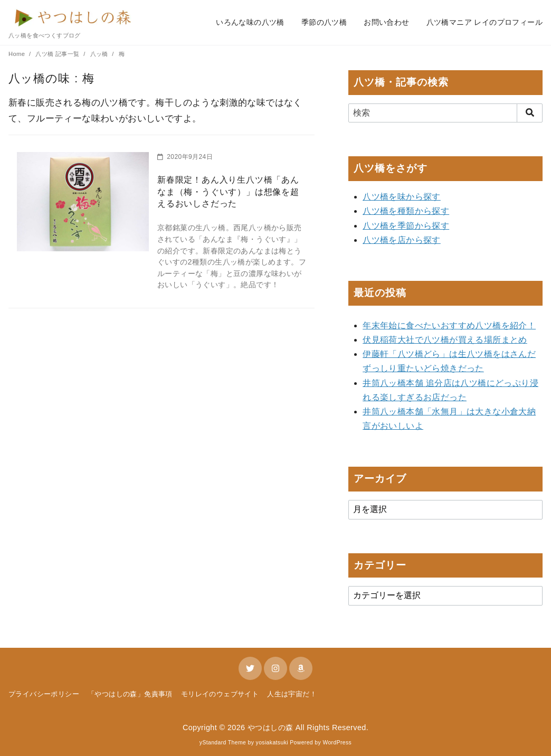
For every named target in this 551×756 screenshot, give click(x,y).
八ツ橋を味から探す (402, 197)
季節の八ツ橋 (324, 22)
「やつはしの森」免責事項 (130, 694)
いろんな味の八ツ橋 (250, 22)
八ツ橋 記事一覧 (58, 54)
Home (18, 54)
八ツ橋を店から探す (402, 240)
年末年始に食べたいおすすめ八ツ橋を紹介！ (449, 325)
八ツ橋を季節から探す (406, 226)
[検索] (445, 113)
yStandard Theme (223, 743)
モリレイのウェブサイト (220, 694)
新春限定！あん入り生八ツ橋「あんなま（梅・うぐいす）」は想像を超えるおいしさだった (228, 192)
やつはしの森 (270, 727)
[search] (530, 113)
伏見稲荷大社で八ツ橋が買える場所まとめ (445, 340)
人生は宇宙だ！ (292, 694)
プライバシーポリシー (44, 694)
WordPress (337, 743)
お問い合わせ (386, 22)
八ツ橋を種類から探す (406, 211)
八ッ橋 (100, 54)
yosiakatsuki (272, 743)
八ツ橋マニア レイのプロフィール (484, 22)
